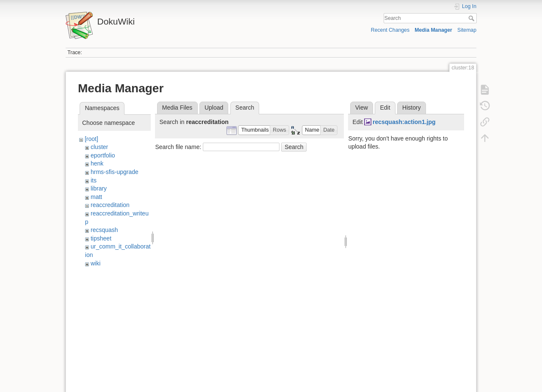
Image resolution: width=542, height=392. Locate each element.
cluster (99, 147)
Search (472, 18)
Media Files (177, 108)
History (412, 108)
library (99, 188)
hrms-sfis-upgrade (115, 172)
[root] (91, 139)
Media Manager (433, 30)
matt (96, 197)
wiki (95, 263)
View (362, 108)
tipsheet (101, 238)
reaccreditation (110, 205)
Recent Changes (390, 30)
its (94, 180)
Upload (214, 108)
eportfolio (103, 155)
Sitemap (467, 30)
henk (97, 163)
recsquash (104, 230)
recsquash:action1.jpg (404, 122)
